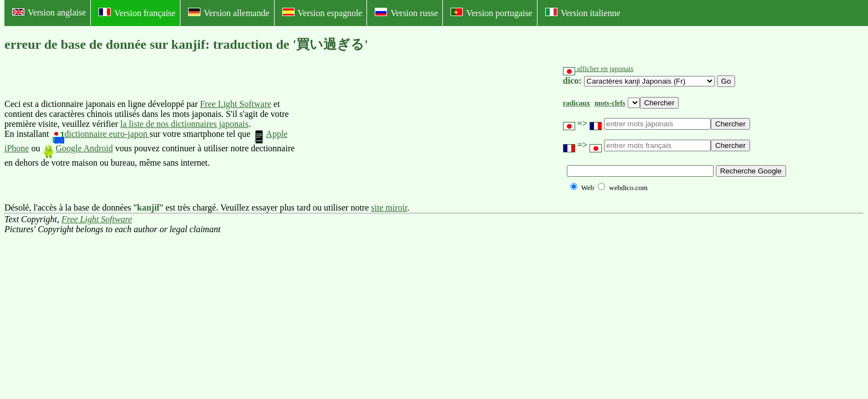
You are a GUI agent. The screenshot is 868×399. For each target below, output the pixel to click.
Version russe (406, 13)
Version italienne (583, 13)
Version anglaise (49, 12)
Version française (137, 13)
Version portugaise (492, 13)
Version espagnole (322, 13)
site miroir (389, 208)
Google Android (77, 148)
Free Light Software (236, 104)
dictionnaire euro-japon (100, 134)
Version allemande (229, 13)
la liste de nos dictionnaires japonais (184, 124)
